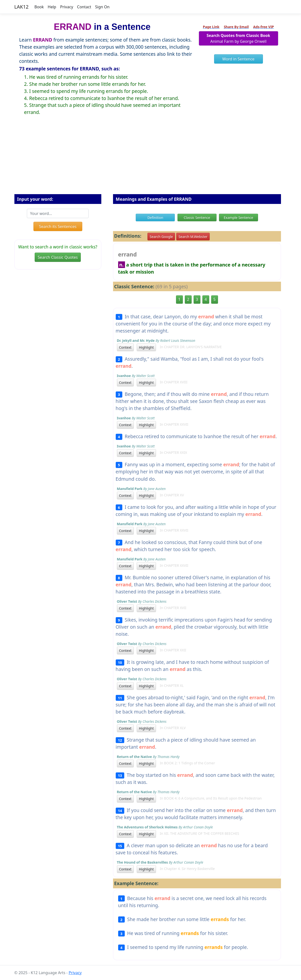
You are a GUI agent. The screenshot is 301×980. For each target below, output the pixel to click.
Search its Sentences (58, 226)
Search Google (161, 237)
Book (39, 7)
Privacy (67, 7)
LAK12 (22, 7)
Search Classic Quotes (58, 257)
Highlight (146, 347)
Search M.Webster (193, 237)
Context (125, 347)
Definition (155, 217)
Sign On (102, 7)
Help (52, 7)
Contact (84, 7)
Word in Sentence (239, 59)
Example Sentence (239, 217)
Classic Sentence (197, 217)
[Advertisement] (151, 159)
